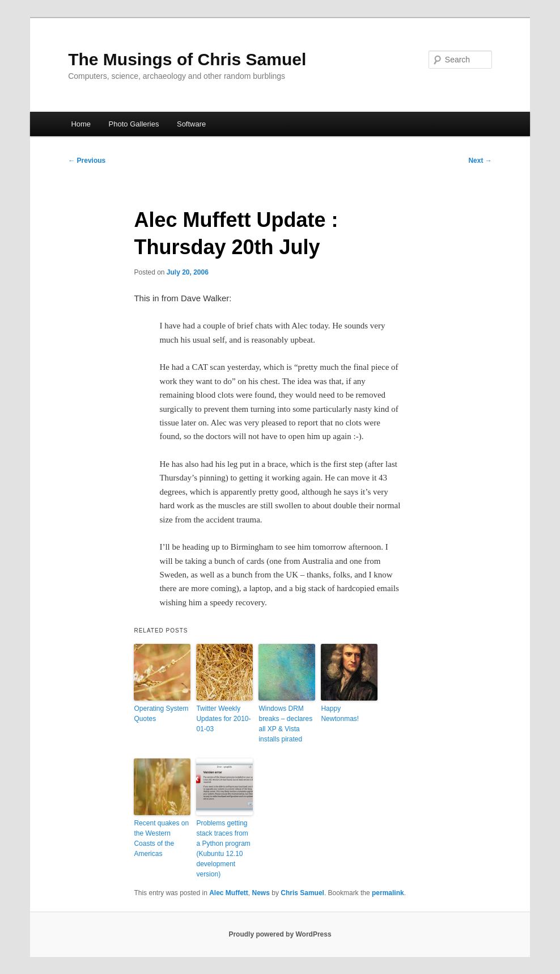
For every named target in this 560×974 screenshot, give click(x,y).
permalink (388, 893)
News (261, 893)
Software (191, 124)
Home (81, 124)
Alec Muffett (229, 893)
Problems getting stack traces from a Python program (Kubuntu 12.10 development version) (223, 849)
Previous (87, 161)
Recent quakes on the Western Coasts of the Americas (161, 838)
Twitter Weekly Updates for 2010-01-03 (223, 719)
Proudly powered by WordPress (280, 934)
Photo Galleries (134, 124)
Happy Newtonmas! (340, 714)
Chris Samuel (302, 893)
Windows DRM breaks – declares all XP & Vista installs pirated (285, 724)
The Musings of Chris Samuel (187, 59)
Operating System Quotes (161, 714)
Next (480, 161)
